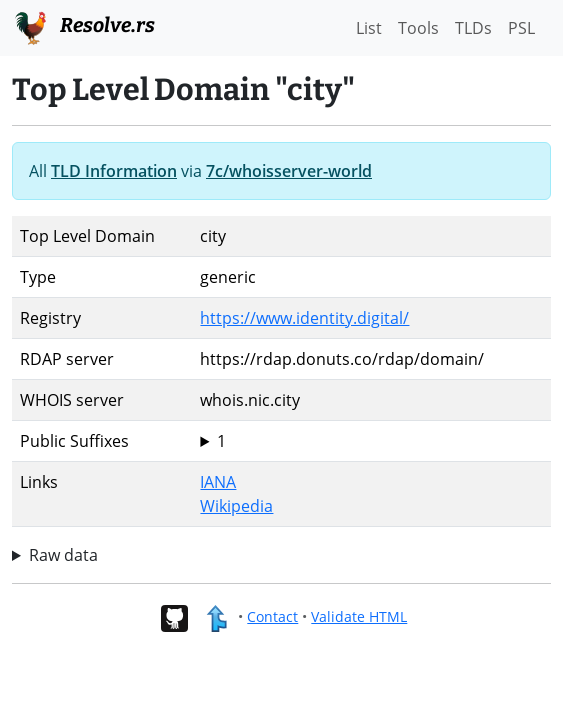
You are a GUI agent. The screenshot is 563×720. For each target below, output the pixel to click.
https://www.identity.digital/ (304, 318)
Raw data (63, 555)
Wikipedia (236, 506)
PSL (521, 28)
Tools (418, 28)
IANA (218, 482)
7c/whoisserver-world (289, 171)
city (371, 441)
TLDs (473, 28)
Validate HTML (359, 616)
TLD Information (114, 171)
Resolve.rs (83, 26)
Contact (272, 616)
